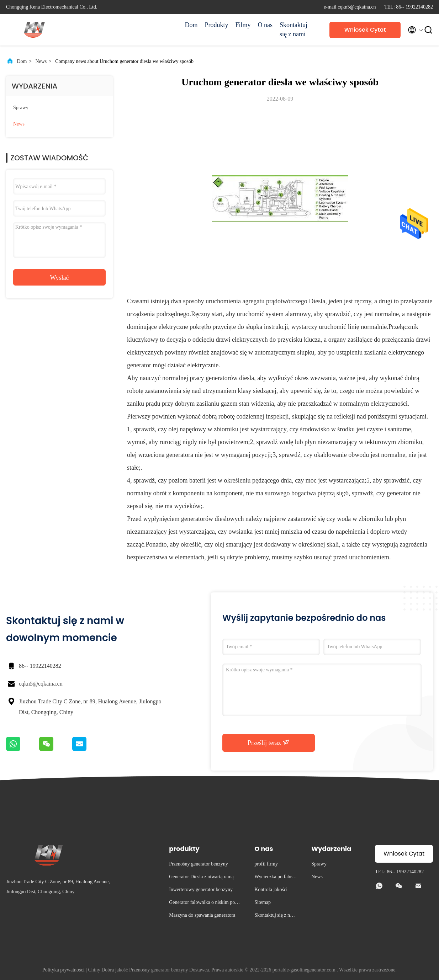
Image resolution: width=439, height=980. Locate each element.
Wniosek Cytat (365, 30)
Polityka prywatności (64, 970)
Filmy (243, 25)
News (41, 61)
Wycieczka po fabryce (275, 878)
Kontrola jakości (271, 890)
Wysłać (60, 278)
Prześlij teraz (269, 742)
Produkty (216, 25)
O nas (265, 25)
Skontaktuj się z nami (293, 30)
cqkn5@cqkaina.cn (41, 684)
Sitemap (263, 902)
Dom (191, 25)
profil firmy (266, 864)
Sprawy (21, 108)
